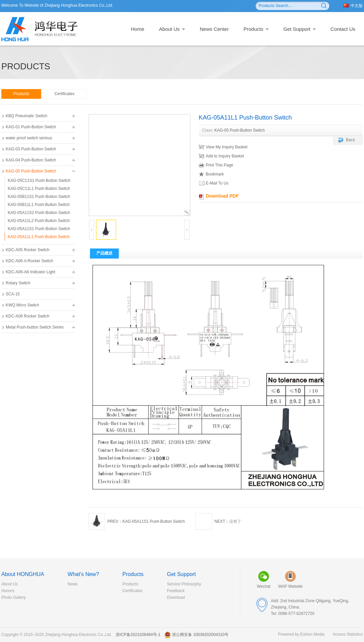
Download (176, 597)
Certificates (65, 94)
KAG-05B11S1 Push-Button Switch (39, 197)
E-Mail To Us (214, 183)
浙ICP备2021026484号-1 (138, 635)
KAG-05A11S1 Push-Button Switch (39, 229)
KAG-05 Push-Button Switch (31, 171)
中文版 (353, 6)
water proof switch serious (29, 138)
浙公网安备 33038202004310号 (196, 635)
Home (138, 29)
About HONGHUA (23, 574)
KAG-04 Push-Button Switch (31, 160)
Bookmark (211, 174)
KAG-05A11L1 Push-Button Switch (39, 237)
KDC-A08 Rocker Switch (28, 316)
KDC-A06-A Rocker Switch (29, 261)
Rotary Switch (18, 283)
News (73, 584)
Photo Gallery (14, 597)
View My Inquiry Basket (223, 147)
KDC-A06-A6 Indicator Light (30, 272)
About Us (172, 29)
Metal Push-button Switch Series (35, 327)
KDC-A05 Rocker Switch (28, 250)
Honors (8, 591)
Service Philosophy (184, 584)
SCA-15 (13, 294)
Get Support (300, 29)
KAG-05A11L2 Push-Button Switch (39, 221)
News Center (214, 29)
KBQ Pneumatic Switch (26, 116)
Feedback (176, 591)
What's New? (83, 574)
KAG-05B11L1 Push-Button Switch (39, 205)
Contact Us (343, 29)
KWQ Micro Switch (22, 305)
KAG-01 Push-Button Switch (31, 127)
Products (256, 29)
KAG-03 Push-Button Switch (31, 149)
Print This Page (216, 165)
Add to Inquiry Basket (221, 156)
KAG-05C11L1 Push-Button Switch (39, 189)
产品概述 (104, 253)
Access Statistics (348, 634)
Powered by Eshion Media (301, 634)
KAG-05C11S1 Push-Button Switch (39, 181)
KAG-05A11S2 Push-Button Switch (39, 213)
